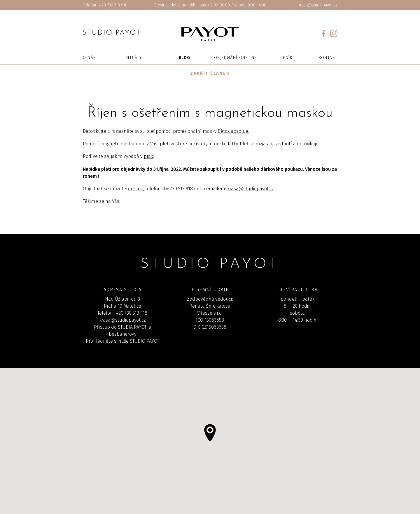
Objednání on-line (236, 58)
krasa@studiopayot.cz (318, 5)
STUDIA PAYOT (132, 327)
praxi (149, 156)
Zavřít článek (210, 73)
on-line (136, 189)
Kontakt (328, 58)
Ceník (286, 58)
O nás (90, 58)
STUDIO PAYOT (144, 341)
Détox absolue (233, 131)
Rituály (134, 58)
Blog (185, 58)
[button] (210, 433)
